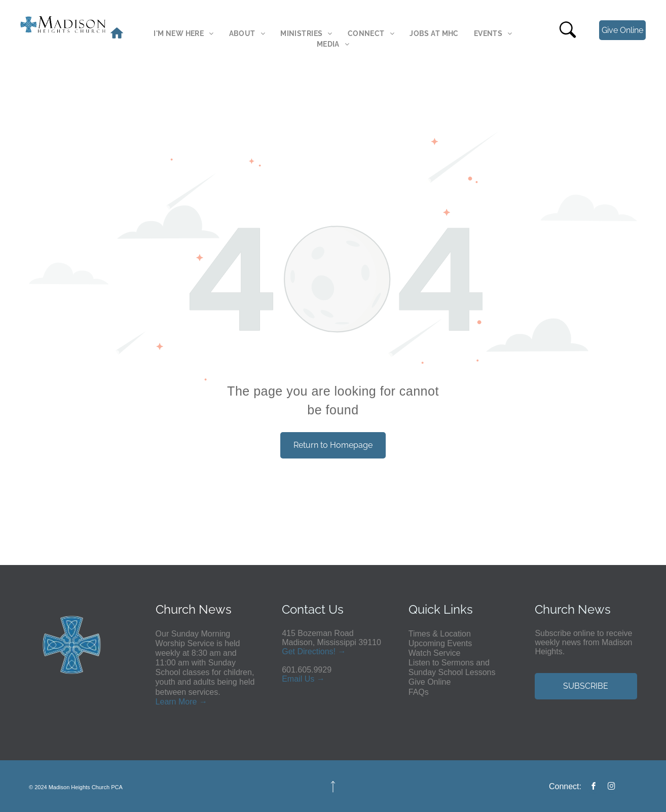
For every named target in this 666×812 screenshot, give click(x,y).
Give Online (430, 682)
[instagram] (611, 787)
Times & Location (440, 634)
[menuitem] (183, 34)
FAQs (419, 692)
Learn (166, 702)
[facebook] (594, 787)
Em (288, 679)
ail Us (304, 679)
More (188, 702)
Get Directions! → (314, 651)
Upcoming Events (440, 643)
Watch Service (435, 653)
